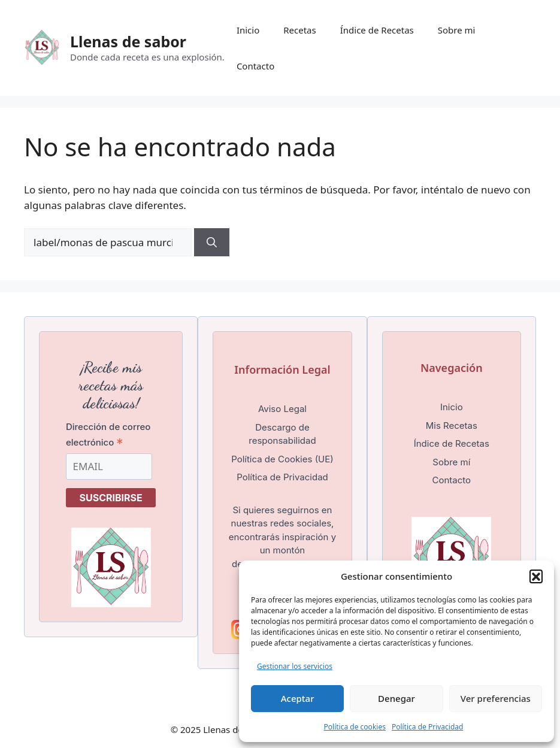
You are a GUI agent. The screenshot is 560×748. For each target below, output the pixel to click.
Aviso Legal (282, 409)
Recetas (299, 30)
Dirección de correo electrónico (108, 435)
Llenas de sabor (128, 41)
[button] (536, 576)
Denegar (396, 698)
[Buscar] (212, 243)
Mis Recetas (452, 426)
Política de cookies (355, 727)
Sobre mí (451, 462)
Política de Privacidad (428, 727)
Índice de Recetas (377, 30)
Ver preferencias (496, 698)
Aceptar (298, 698)
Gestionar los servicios (295, 666)
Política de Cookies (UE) (282, 459)
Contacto (255, 66)
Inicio (248, 30)
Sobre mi (457, 30)
